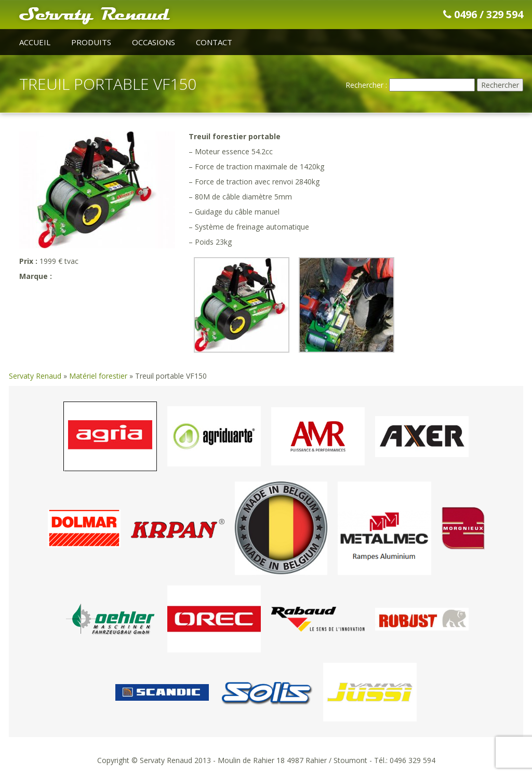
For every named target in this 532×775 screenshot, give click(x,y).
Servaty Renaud (35, 376)
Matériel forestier (98, 376)
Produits (91, 42)
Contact (214, 42)
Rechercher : (366, 85)
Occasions (154, 42)
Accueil (35, 42)
